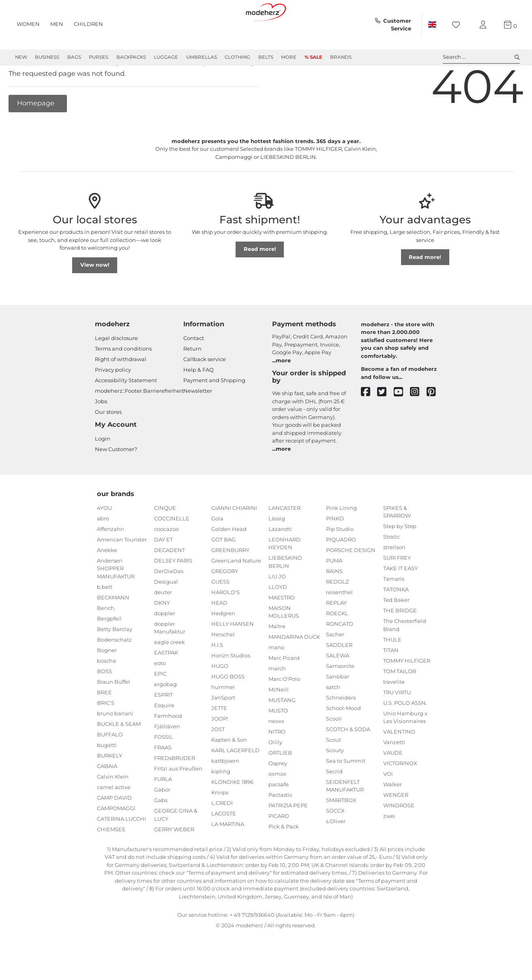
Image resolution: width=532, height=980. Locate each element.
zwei (389, 845)
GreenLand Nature (236, 590)
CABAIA (107, 795)
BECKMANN (113, 627)
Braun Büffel (114, 711)
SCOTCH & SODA (348, 758)
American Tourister (122, 569)
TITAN (391, 679)
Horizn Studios (231, 685)
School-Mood (343, 737)
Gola (217, 548)
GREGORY (225, 600)
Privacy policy (113, 399)
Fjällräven (167, 755)
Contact (194, 367)
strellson (394, 576)
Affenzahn (110, 558)
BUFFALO (110, 764)
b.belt (105, 616)
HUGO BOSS (228, 706)
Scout (334, 769)
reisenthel (339, 621)
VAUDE (393, 782)
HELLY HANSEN (233, 653)
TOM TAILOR (400, 700)
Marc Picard (284, 687)
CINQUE (165, 537)
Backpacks (131, 57)
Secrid (334, 800)
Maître (277, 655)
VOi (388, 803)
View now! (95, 294)
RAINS (334, 600)
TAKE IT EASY (400, 597)
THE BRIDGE (400, 640)
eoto (160, 692)
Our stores (108, 441)
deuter (163, 621)
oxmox (277, 803)
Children (88, 24)
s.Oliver (336, 850)
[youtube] (402, 421)
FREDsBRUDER (175, 787)
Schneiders (341, 727)
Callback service (205, 388)
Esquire (164, 734)
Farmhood (168, 745)
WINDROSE (399, 834)
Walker (393, 813)
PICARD (279, 845)
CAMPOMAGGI (116, 837)
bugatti (107, 774)
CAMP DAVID (114, 827)
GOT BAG (223, 569)
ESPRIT (163, 724)
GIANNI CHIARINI (234, 537)
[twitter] (385, 421)
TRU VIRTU (397, 721)
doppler (165, 642)
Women (28, 24)
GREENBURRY (230, 579)
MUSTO (278, 740)
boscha (106, 690)
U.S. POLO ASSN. (405, 732)
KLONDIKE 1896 (232, 811)
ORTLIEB (280, 782)
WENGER (396, 824)
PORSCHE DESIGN (351, 579)
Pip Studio (340, 558)
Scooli (334, 748)
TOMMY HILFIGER (407, 690)
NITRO (277, 761)
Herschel (223, 663)
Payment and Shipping (214, 409)
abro (103, 548)
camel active (114, 816)
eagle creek (169, 671)
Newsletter (198, 420)
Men (57, 24)
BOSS (104, 700)
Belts (266, 57)
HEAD (219, 632)
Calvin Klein (113, 806)
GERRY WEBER (174, 858)
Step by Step (400, 555)
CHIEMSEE (111, 858)
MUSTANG (282, 729)
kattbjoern (225, 790)
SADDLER (339, 674)
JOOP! (220, 748)
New (21, 57)
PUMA (334, 590)
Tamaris (394, 608)
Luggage (166, 57)
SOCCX (335, 840)
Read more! (260, 278)
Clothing (237, 57)
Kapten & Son (229, 769)
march (277, 698)
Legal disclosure (116, 367)
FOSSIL (164, 766)
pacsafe (279, 813)
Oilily (275, 771)
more (283, 389)
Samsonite (340, 695)
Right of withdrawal (121, 388)
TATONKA (396, 618)
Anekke (107, 579)
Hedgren (223, 642)
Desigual (166, 611)
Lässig (277, 548)
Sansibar (338, 706)
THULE (392, 669)
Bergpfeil (109, 648)
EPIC (160, 703)
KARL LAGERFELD (235, 779)
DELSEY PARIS (173, 590)
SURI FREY (397, 587)
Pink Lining (341, 537)
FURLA (163, 808)
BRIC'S (106, 732)
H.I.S (217, 674)
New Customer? (116, 478)
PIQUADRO (341, 569)
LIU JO (277, 606)
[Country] (432, 25)
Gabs (161, 829)
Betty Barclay (115, 658)
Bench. (106, 637)
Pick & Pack (284, 856)
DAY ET (163, 569)
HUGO (220, 695)
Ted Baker (396, 629)
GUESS (220, 611)
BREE (104, 721)
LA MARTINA (228, 853)
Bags (74, 57)
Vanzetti (394, 771)
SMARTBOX (341, 829)
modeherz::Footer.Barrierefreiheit (139, 420)
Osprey (278, 792)
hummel (223, 716)
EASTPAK (166, 682)
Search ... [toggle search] (482, 57)
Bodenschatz (114, 669)
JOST (218, 758)
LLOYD (278, 616)
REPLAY (336, 632)
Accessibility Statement (126, 409)
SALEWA (338, 685)
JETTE (219, 737)
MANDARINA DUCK (294, 666)
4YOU (104, 537)
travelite (394, 711)
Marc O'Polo (284, 708)
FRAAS (163, 777)
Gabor (162, 819)
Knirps (220, 822)
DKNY (162, 632)
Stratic (391, 566)
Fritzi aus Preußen (178, 798)
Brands (341, 57)
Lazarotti (280, 558)
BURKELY (109, 785)
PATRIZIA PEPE (288, 834)
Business (47, 57)
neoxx (276, 750)
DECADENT (169, 579)
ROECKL (337, 642)
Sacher (335, 663)
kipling (221, 800)
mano (276, 676)
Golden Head (229, 558)
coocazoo (166, 558)
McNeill (279, 719)
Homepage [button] (36, 132)
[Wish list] (458, 25)
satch (333, 716)
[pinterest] (435, 421)
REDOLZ (337, 611)
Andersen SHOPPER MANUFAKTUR (116, 598)
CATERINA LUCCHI (121, 848)
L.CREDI (222, 832)
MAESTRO (282, 627)
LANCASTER (284, 537)
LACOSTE (224, 843)
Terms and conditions (123, 378)
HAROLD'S (225, 621)
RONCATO (340, 653)
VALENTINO (399, 761)
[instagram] (418, 421)
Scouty (335, 779)
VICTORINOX (400, 792)
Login (103, 468)
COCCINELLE (172, 548)
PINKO (335, 548)
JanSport (223, 727)
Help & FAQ (198, 399)
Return (192, 378)
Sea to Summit (346, 790)
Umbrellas (202, 57)
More (289, 57)
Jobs (101, 430)
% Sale (313, 57)
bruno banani (115, 742)
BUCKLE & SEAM (119, 753)
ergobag (165, 713)
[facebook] (369, 421)
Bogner (107, 679)
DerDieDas (169, 600)
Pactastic (280, 824)
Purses (99, 57)
